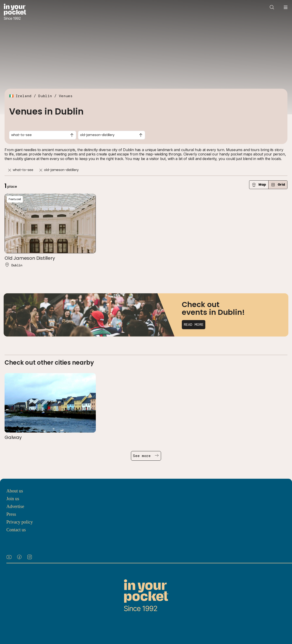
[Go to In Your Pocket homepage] (15, 12)
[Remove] (10, 170)
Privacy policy (20, 522)
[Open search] (272, 7)
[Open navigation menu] (286, 7)
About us (15, 491)
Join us (13, 499)
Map (259, 185)
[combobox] (43, 135)
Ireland (23, 96)
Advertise (15, 506)
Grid (278, 185)
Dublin (45, 96)
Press (11, 514)
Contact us (16, 530)
